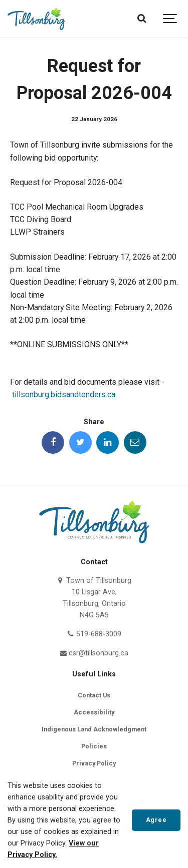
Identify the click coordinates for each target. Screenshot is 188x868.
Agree (156, 820)
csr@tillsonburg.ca (94, 653)
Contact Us (94, 695)
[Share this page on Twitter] (80, 443)
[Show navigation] (170, 19)
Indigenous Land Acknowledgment (94, 729)
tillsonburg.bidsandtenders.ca (64, 394)
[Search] (142, 19)
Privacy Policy (94, 763)
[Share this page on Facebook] (53, 443)
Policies (94, 746)
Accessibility (94, 712)
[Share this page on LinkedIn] (108, 443)
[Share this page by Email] (135, 443)
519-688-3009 (94, 634)
